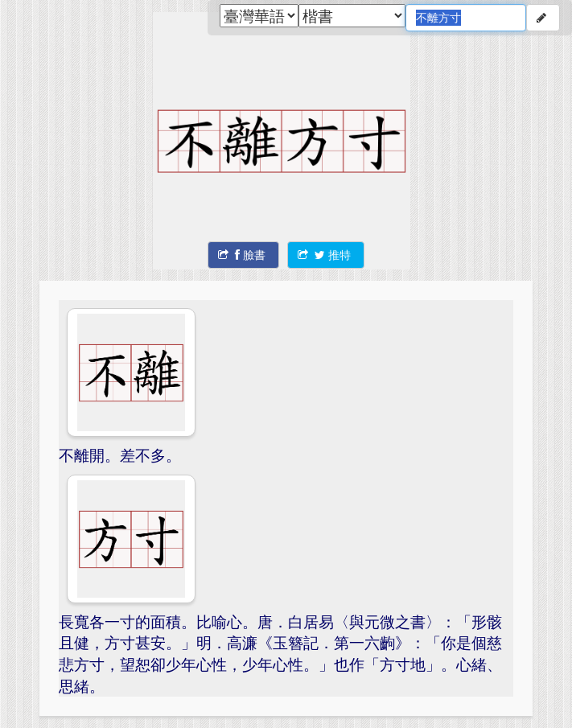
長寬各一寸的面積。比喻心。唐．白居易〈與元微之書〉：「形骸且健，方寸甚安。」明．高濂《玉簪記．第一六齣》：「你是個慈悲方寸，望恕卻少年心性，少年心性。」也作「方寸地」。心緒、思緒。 (280, 654)
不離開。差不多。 (120, 455)
